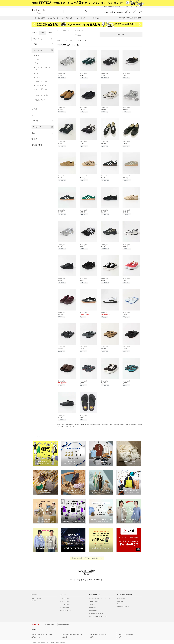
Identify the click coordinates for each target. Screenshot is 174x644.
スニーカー (38, 55)
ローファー (38, 73)
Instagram (120, 604)
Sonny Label (66, 30)
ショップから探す (65, 601)
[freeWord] (43, 39)
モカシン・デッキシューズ (42, 81)
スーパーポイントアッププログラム (99, 598)
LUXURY (34, 601)
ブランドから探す (65, 598)
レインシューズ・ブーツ (42, 85)
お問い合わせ (93, 607)
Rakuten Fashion (36, 598)
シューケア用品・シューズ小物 (42, 90)
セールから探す (65, 607)
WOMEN (35, 33)
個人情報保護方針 (43, 642)
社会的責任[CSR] (54, 642)
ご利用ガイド (93, 604)
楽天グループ (128, 7)
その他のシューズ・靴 (41, 95)
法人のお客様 (93, 610)
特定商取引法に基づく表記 (97, 613)
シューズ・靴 (38, 50)
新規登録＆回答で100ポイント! (113, 7)
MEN (43, 33)
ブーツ (36, 63)
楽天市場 (139, 7)
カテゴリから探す (65, 604)
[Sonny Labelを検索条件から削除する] (52, 127)
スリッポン (38, 77)
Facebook (120, 601)
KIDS (50, 33)
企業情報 (34, 642)
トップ (58, 30)
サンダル (37, 59)
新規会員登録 (121, 598)
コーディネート (121, 35)
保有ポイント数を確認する (126, 634)
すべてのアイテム (65, 610)
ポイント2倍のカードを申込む (99, 634)
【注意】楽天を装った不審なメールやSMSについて (87, 558)
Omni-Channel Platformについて (98, 616)
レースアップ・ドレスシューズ (42, 68)
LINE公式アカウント (123, 607)
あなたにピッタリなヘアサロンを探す (42, 634)
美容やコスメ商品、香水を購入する (72, 634)
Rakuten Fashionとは (95, 601)
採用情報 (63, 642)
